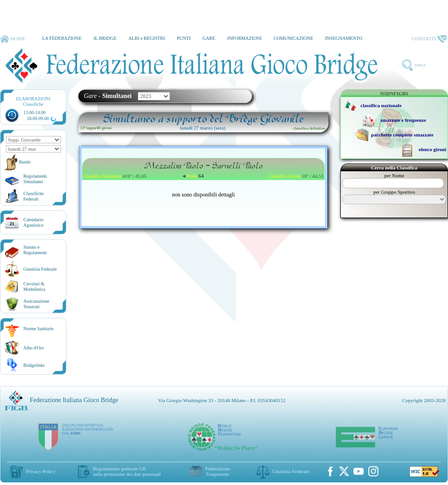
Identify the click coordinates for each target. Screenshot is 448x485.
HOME (13, 39)
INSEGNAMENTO (344, 38)
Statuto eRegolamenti (35, 250)
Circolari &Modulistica (34, 286)
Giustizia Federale (40, 269)
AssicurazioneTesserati (36, 304)
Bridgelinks (34, 365)
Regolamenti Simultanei (35, 179)
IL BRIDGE (105, 38)
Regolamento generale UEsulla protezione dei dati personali (127, 471)
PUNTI (184, 38)
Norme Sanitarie (38, 329)
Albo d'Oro (34, 348)
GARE (209, 38)
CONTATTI (429, 39)
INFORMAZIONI (244, 38)
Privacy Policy (41, 471)
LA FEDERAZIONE (62, 38)
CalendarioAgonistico (33, 222)
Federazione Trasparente (218, 471)
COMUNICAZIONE (293, 38)
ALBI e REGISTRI (147, 38)
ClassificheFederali (33, 196)
